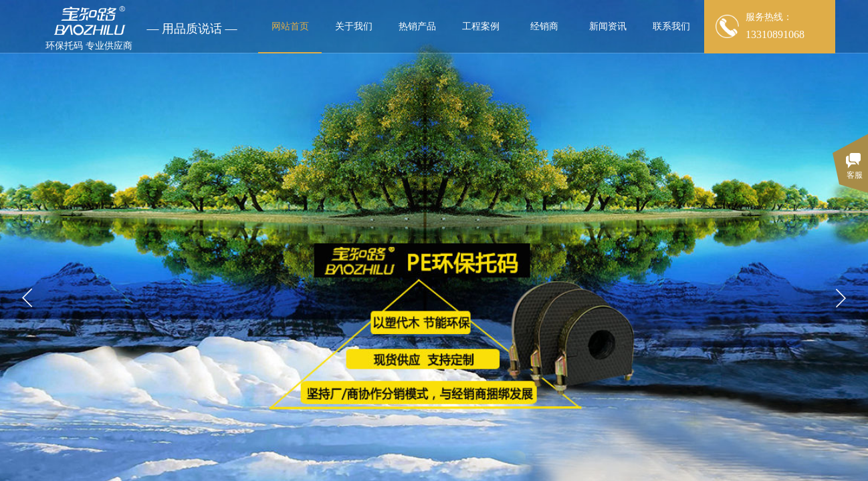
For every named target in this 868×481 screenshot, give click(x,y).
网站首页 (290, 26)
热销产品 (417, 26)
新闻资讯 (608, 26)
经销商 (544, 26)
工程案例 (481, 26)
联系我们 (671, 26)
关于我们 (354, 26)
